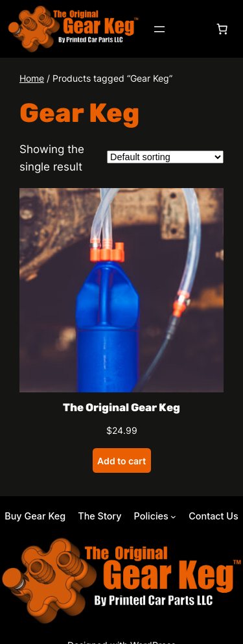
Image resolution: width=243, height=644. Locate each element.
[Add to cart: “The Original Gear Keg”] (122, 460)
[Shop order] (165, 157)
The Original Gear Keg (121, 407)
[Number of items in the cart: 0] (222, 29)
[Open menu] (159, 29)
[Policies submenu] (155, 516)
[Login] (191, 29)
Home (32, 78)
